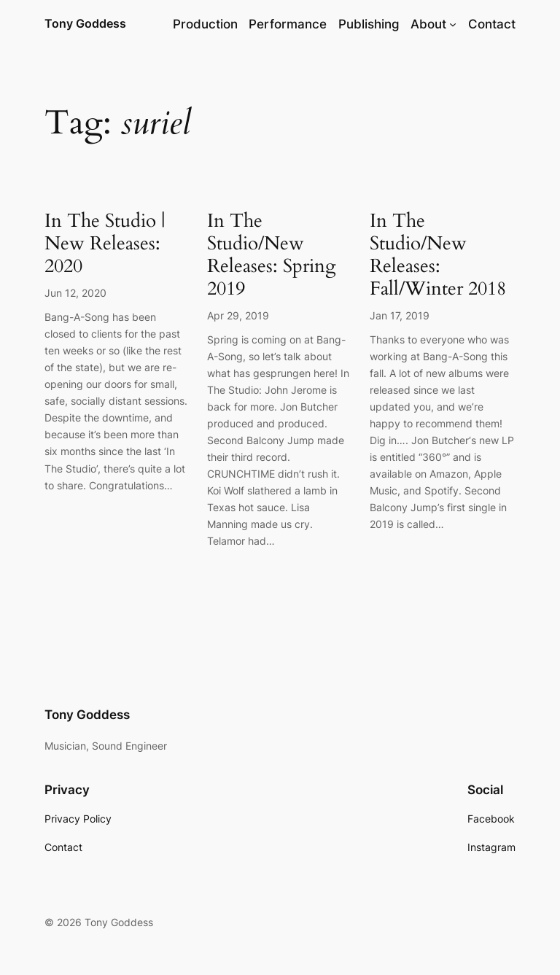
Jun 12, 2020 (75, 293)
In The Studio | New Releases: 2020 (105, 244)
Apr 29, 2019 (238, 315)
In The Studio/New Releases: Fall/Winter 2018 (438, 255)
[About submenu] (453, 24)
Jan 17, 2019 (400, 315)
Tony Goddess (85, 23)
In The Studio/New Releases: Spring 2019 (272, 255)
